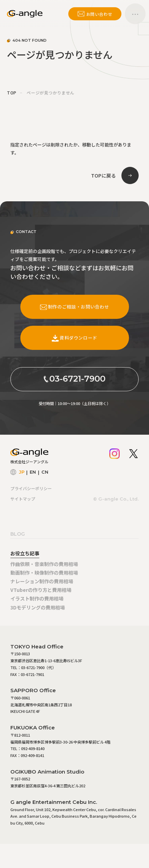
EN (33, 472)
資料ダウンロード (74, 338)
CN (45, 472)
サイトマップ (23, 499)
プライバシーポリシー (31, 488)
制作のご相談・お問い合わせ (74, 307)
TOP (12, 93)
